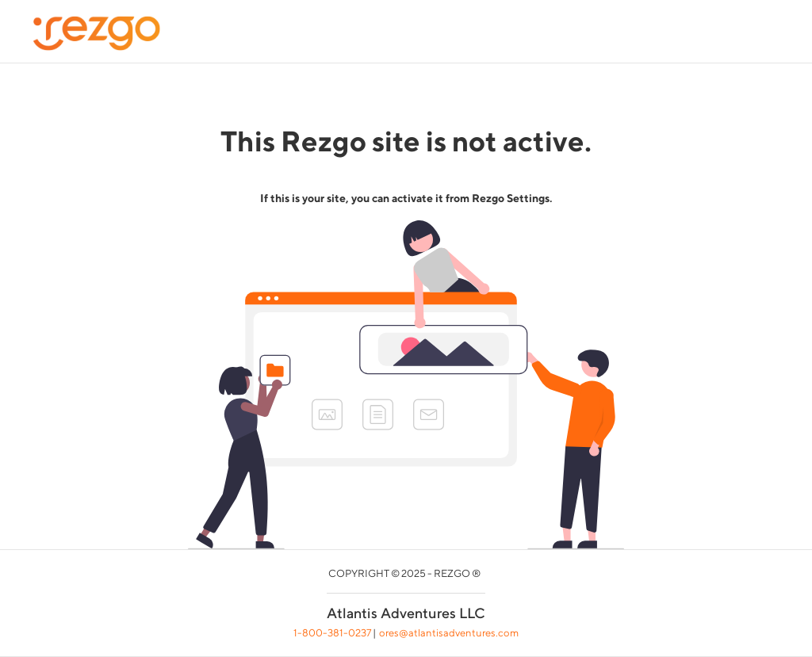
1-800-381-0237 (332, 633)
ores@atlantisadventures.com (449, 633)
